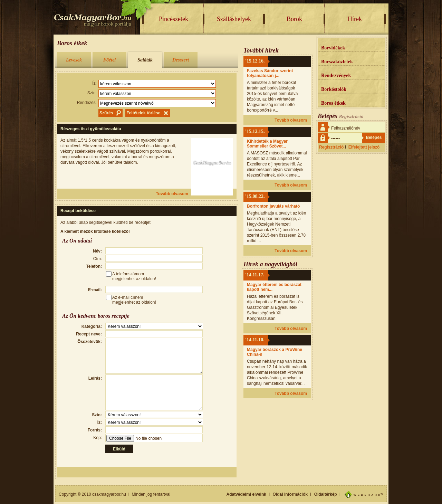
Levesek (74, 60)
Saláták (145, 60)
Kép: (98, 438)
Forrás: (95, 430)
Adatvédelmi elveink (246, 494)
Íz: (94, 83)
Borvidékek (333, 48)
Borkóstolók (334, 89)
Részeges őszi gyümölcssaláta (91, 129)
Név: (97, 251)
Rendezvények (336, 75)
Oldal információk (290, 494)
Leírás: (95, 378)
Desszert (181, 60)
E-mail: (95, 290)
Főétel (110, 60)
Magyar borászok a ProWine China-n (275, 352)
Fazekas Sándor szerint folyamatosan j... (270, 73)
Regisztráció (331, 147)
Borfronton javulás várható (273, 206)
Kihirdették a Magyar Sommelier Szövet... (267, 144)
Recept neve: (89, 334)
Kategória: (92, 326)
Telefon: (94, 266)
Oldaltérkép (326, 494)
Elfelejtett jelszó (364, 147)
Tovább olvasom (172, 194)
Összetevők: (90, 342)
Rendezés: (87, 103)
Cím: (98, 259)
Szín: (92, 93)
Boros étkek (333, 103)
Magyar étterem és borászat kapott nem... (274, 287)
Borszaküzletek (337, 62)
